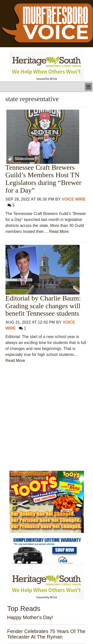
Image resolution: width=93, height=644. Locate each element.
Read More (59, 232)
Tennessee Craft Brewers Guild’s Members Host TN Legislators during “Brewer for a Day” (43, 179)
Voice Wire (74, 199)
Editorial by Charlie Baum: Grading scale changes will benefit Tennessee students (43, 306)
